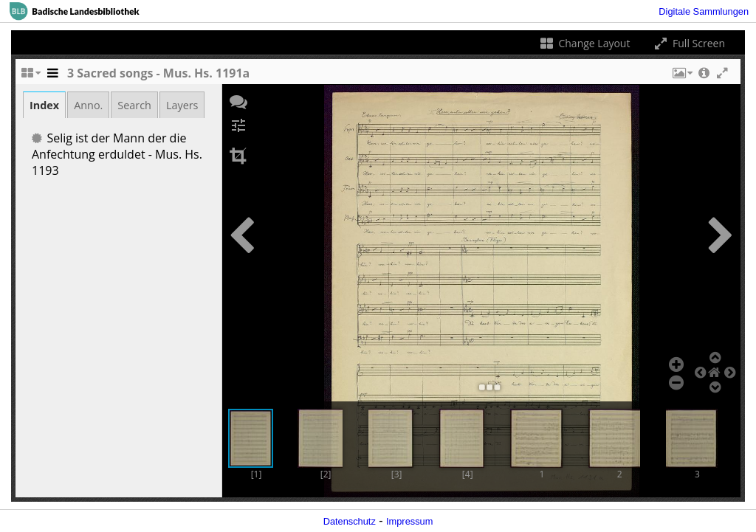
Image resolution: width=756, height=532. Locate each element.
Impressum (409, 521)
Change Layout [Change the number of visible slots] (584, 43)
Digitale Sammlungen (704, 11)
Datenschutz (350, 521)
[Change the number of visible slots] (30, 77)
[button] (681, 77)
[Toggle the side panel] (52, 77)
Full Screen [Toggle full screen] (688, 43)
